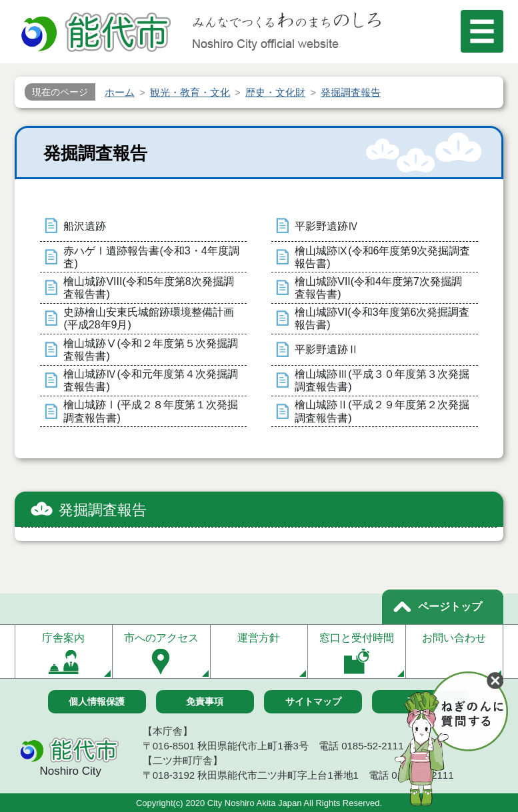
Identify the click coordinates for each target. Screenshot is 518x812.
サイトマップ (313, 701)
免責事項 (205, 701)
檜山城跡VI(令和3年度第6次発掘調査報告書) (382, 318)
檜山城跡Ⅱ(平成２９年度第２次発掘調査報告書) (382, 411)
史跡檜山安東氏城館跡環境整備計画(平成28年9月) (149, 318)
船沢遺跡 (85, 226)
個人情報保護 (97, 701)
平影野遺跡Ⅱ (327, 349)
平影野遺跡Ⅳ (327, 226)
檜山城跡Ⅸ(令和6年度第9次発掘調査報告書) (382, 257)
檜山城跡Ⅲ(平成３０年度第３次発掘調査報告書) (382, 380)
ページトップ (450, 607)
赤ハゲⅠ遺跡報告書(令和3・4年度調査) (151, 257)
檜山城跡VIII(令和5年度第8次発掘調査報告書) (148, 288)
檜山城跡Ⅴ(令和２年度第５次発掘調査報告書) (150, 350)
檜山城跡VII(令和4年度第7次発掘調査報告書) (378, 288)
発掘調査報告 (103, 510)
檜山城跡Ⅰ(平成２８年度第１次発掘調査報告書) (150, 411)
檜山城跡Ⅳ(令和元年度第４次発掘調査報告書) (150, 380)
